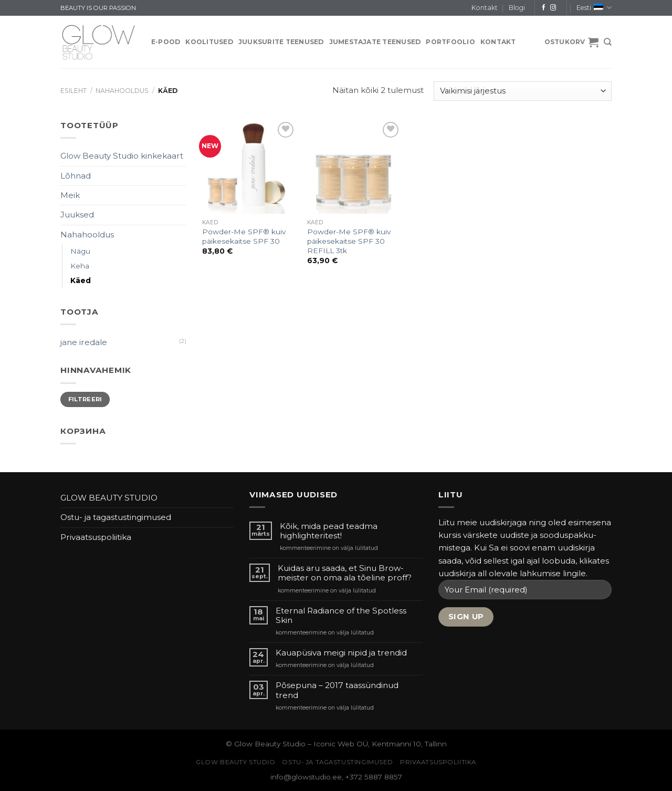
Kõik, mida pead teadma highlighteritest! (329, 531)
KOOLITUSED (209, 42)
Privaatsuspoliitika (96, 537)
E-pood (166, 42)
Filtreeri (85, 399)
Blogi (517, 8)
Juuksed (77, 215)
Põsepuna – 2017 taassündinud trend (337, 690)
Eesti (594, 8)
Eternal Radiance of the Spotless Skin (341, 616)
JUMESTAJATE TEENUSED (375, 42)
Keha (80, 266)
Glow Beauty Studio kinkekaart (122, 156)
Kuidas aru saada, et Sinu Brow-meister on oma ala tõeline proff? (345, 573)
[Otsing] (608, 42)
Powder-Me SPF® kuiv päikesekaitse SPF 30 (244, 236)
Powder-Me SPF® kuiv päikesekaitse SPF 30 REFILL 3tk (349, 241)
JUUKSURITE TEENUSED (281, 42)
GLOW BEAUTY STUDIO (109, 498)
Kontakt (485, 8)
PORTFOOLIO (450, 42)
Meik (70, 195)
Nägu (80, 251)
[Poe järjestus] (523, 91)
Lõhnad (76, 176)
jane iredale (84, 342)
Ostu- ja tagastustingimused (116, 517)
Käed (81, 280)
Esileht (73, 91)
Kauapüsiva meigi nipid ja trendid (341, 653)
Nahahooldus (122, 91)
